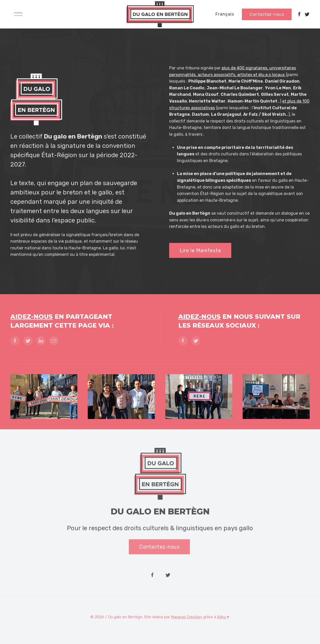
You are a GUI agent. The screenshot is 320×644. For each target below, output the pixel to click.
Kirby (222, 618)
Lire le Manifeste (200, 250)
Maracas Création (187, 618)
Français (225, 14)
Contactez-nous (267, 14)
